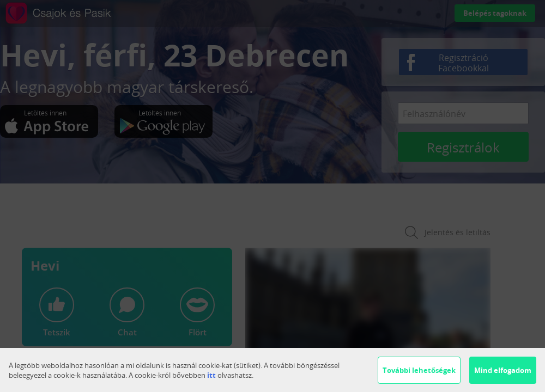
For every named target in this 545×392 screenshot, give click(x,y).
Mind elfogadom (503, 370)
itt (211, 375)
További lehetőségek (419, 370)
